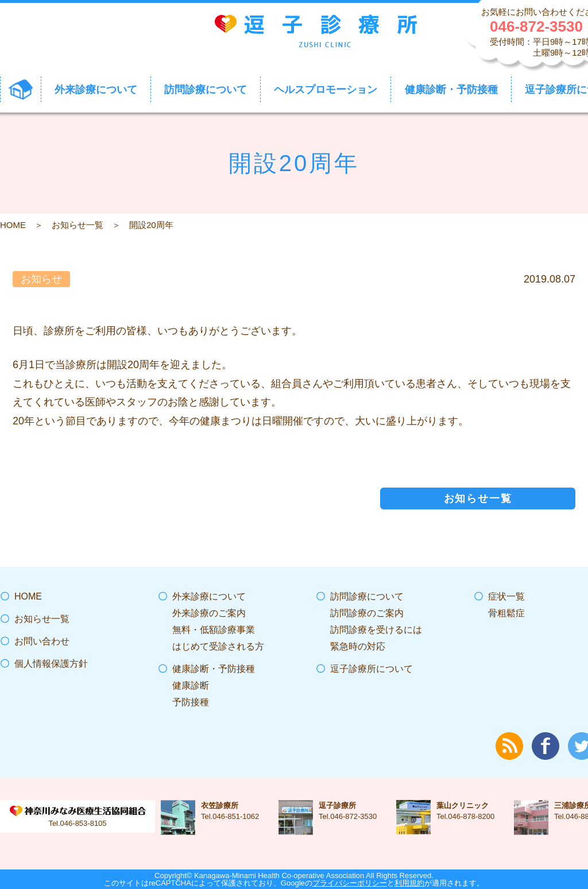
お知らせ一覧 (78, 225)
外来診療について (209, 596)
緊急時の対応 (358, 646)
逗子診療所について (372, 669)
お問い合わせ (42, 641)
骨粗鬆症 (506, 613)
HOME (13, 225)
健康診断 (191, 685)
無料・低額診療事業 (214, 630)
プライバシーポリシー (350, 883)
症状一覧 (506, 596)
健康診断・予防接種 (214, 669)
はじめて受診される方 (218, 646)
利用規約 (409, 883)
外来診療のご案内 (209, 613)
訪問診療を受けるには (376, 630)
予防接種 (191, 702)
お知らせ (41, 279)
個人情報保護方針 (51, 664)
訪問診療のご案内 (367, 613)
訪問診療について (367, 596)
